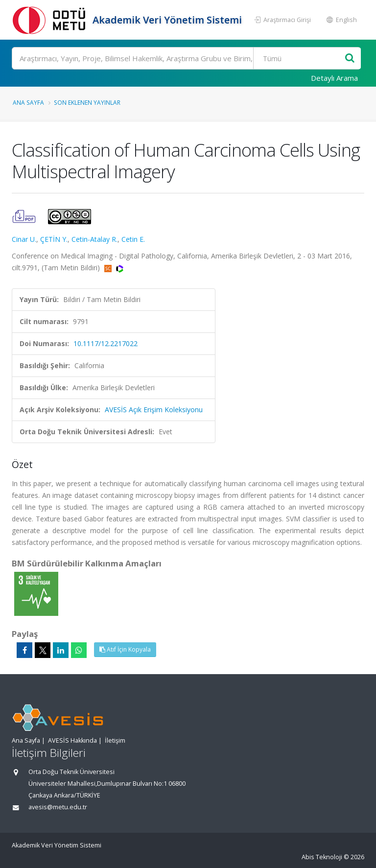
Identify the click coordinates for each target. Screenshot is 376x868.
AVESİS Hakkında (72, 740)
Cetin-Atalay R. (94, 239)
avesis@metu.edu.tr (58, 807)
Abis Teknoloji (322, 857)
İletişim (115, 740)
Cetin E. (133, 239)
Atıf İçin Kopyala (125, 649)
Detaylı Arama (334, 78)
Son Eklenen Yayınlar (87, 102)
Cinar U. (24, 239)
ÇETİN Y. (54, 239)
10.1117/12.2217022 (106, 343)
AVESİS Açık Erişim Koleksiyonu (154, 410)
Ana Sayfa (28, 102)
